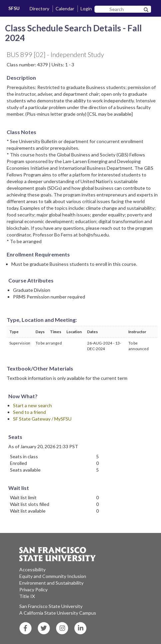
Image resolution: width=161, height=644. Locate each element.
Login (86, 9)
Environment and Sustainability (51, 583)
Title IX (27, 596)
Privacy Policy (33, 589)
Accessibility (32, 569)
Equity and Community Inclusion (53, 576)
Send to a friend (29, 412)
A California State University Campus (58, 613)
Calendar (65, 9)
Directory (39, 9)
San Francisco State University (51, 606)
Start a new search (32, 405)
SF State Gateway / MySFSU (42, 419)
